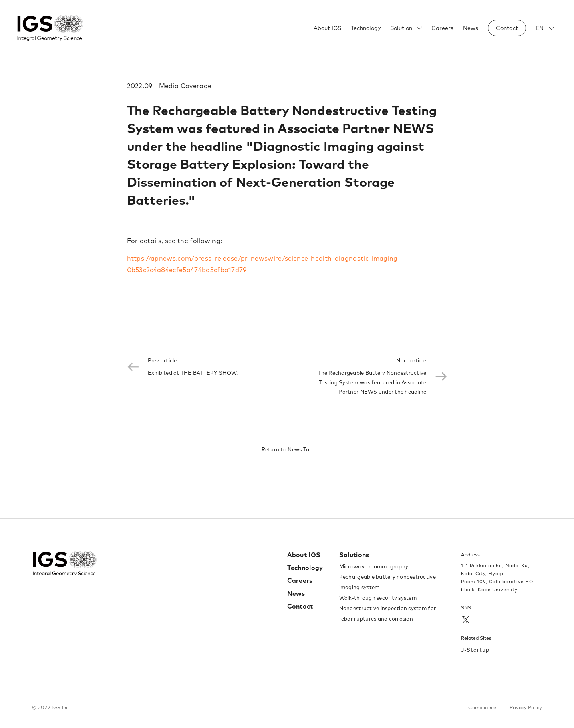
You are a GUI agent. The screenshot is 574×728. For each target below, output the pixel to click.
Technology (366, 28)
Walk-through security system (378, 598)
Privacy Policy (526, 707)
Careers (442, 28)
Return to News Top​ (287, 449)
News (471, 28)
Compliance (482, 707)
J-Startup (475, 650)
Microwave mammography (374, 566)
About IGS (327, 28)
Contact (300, 606)
